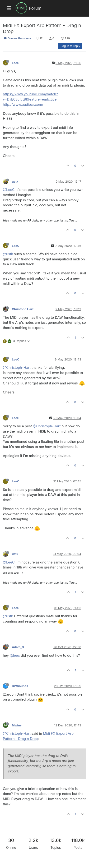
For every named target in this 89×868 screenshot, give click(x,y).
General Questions (17, 38)
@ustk (8, 254)
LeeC (16, 63)
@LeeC (9, 190)
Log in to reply (70, 46)
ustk (15, 182)
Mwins (17, 725)
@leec (15, 655)
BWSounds (20, 686)
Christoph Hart (23, 309)
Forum (35, 8)
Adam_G (18, 647)
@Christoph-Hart (17, 367)
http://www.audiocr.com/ (23, 104)
